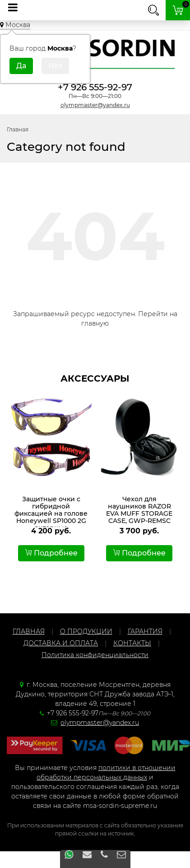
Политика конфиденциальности (95, 655)
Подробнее (51, 553)
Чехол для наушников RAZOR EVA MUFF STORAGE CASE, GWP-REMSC (139, 510)
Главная (18, 129)
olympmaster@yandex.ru (95, 105)
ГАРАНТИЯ (145, 631)
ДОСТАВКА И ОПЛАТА (61, 643)
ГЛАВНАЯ (29, 631)
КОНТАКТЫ (132, 643)
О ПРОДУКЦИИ (86, 631)
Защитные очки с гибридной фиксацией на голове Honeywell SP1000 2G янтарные (51, 513)
